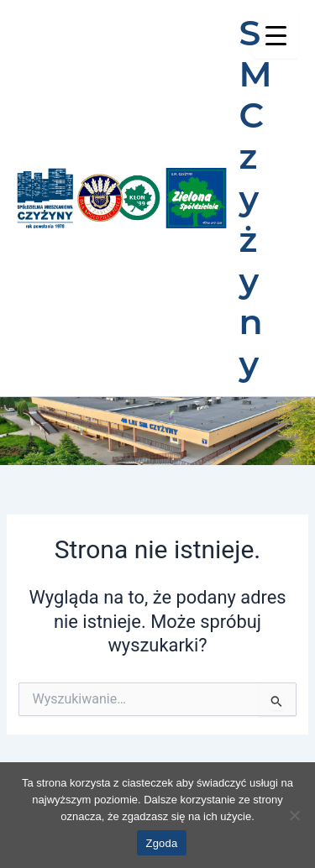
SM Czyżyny (256, 198)
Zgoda (161, 843)
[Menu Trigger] (276, 36)
